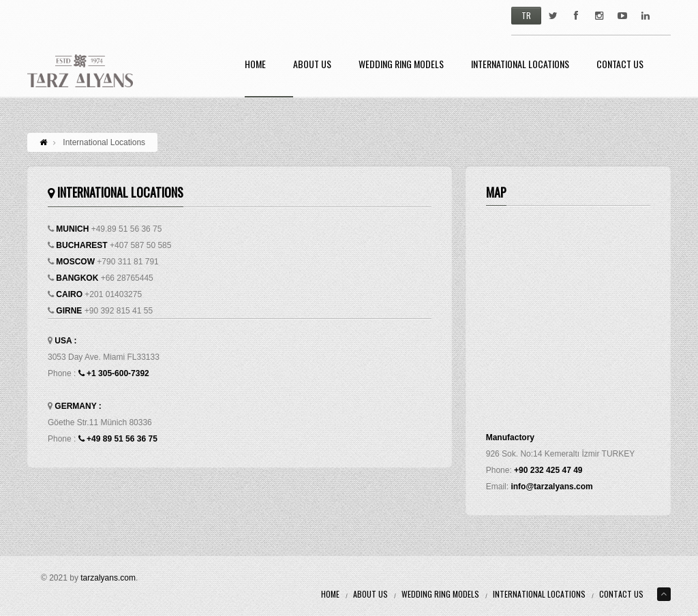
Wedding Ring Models (401, 65)
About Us (312, 65)
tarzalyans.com (108, 578)
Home (255, 65)
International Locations (520, 65)
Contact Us (620, 65)
